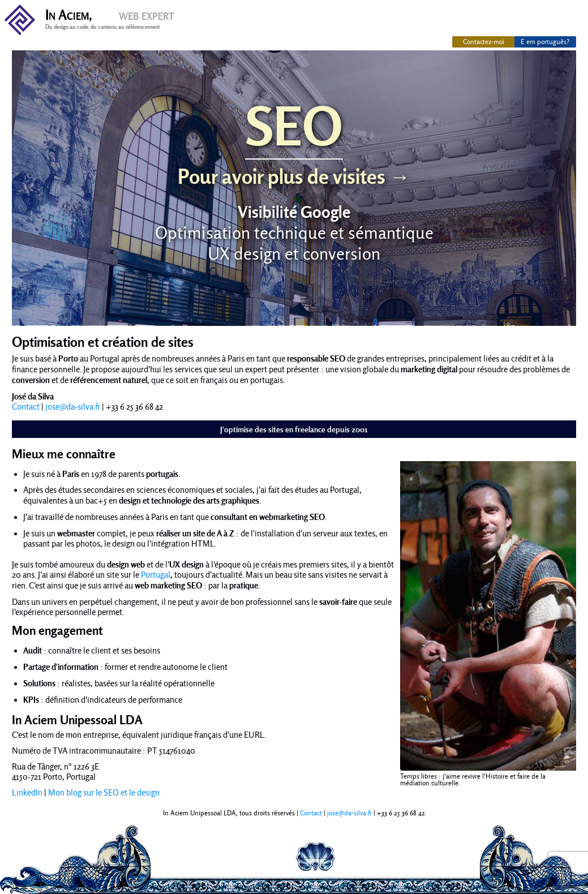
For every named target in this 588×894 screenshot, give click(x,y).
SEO (294, 142)
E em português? (545, 42)
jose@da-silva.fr (73, 407)
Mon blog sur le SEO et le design (104, 793)
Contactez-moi (484, 42)
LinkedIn (27, 793)
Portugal (156, 575)
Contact (26, 407)
